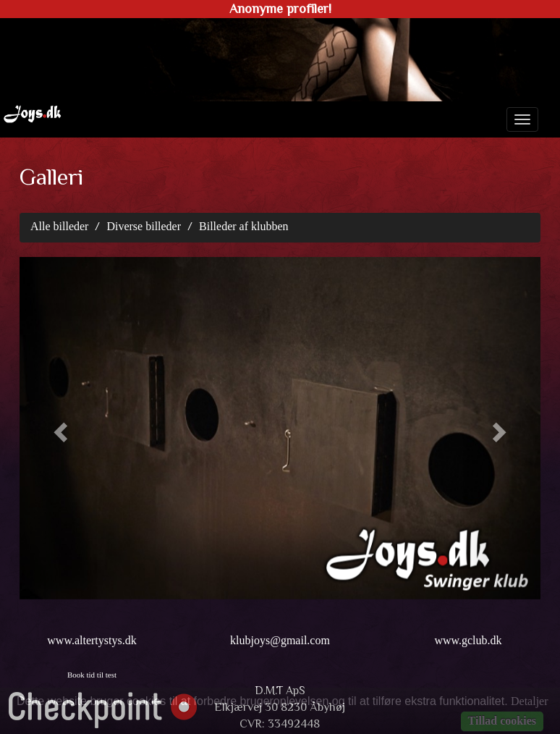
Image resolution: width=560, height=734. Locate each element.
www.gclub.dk (468, 640)
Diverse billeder (144, 226)
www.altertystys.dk (92, 640)
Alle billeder (59, 226)
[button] (59, 428)
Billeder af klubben (244, 226)
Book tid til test (92, 675)
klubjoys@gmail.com (280, 640)
